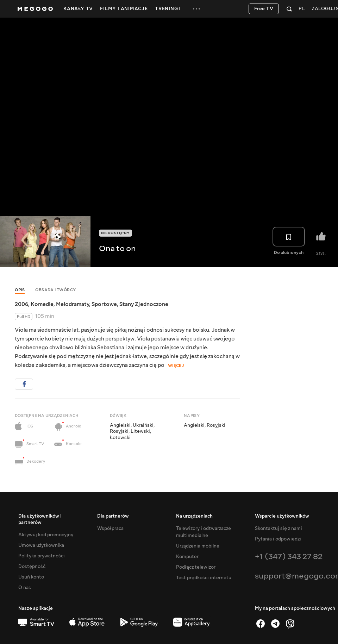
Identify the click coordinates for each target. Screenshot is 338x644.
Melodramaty (73, 304)
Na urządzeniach (194, 516)
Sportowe (104, 304)
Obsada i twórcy (56, 290)
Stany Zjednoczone (144, 304)
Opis (20, 290)
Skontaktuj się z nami (278, 529)
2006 (21, 304)
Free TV (264, 9)
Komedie (42, 304)
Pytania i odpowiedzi (278, 539)
